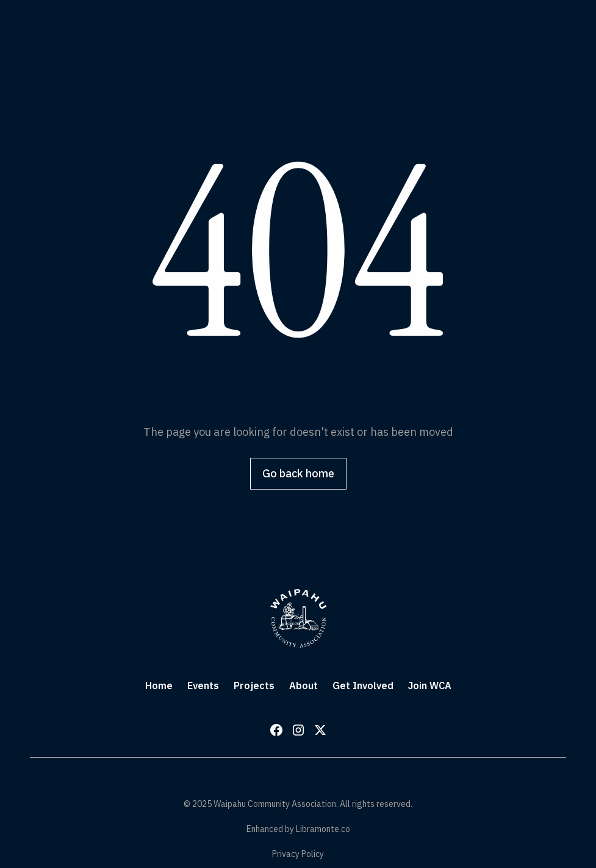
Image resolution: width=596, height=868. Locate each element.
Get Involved (363, 685)
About (303, 685)
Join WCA (430, 685)
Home (159, 685)
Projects (254, 685)
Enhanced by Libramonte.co (298, 829)
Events (203, 685)
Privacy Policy (298, 854)
